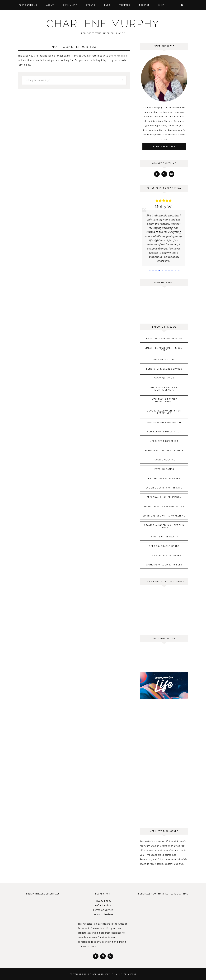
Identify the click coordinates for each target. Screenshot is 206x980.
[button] (150, 270)
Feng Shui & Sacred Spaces (164, 369)
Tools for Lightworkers (164, 555)
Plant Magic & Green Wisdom (164, 450)
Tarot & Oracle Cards (164, 546)
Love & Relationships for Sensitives (164, 412)
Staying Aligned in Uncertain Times (164, 526)
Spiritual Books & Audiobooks (164, 507)
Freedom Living (164, 378)
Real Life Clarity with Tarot (164, 488)
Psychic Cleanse (164, 460)
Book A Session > (164, 147)
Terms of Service (103, 910)
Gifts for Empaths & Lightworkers (164, 389)
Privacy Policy (103, 901)
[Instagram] (171, 174)
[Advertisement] (164, 771)
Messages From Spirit (164, 441)
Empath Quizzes (164, 360)
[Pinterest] (164, 174)
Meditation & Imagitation (164, 432)
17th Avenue (130, 974)
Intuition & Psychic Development (164, 400)
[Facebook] (157, 174)
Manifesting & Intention (164, 422)
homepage (120, 56)
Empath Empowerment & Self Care (164, 349)
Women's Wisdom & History (164, 565)
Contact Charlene (103, 914)
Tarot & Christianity (164, 537)
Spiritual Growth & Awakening (164, 516)
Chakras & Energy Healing (164, 339)
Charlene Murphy (103, 24)
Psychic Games (164, 469)
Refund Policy (103, 905)
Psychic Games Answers (164, 478)
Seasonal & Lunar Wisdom (164, 497)
